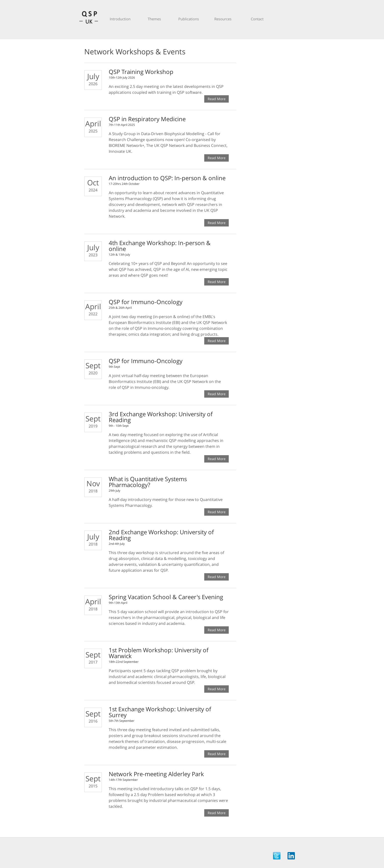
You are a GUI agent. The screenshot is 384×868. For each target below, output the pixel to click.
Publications (189, 19)
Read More (217, 99)
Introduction (120, 19)
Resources (223, 19)
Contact (257, 19)
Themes (154, 19)
